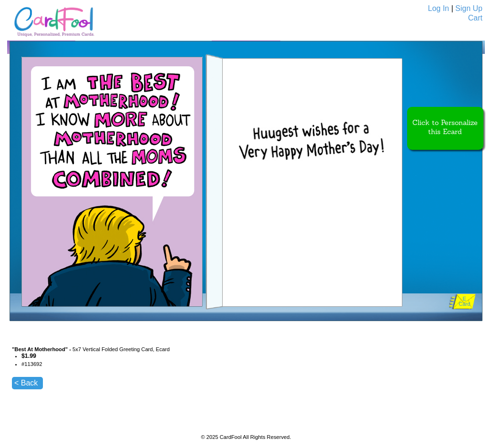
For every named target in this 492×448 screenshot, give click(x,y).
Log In (439, 8)
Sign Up (469, 8)
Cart (475, 18)
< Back (26, 383)
